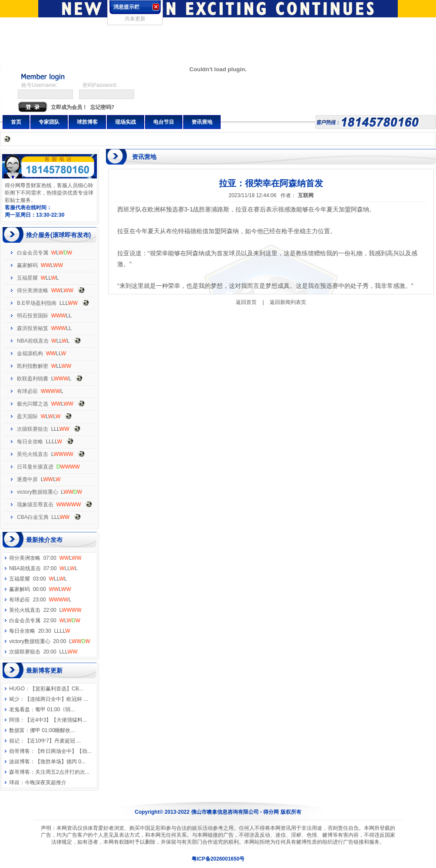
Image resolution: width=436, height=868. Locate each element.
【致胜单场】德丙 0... (60, 762)
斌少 (14, 699)
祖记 (14, 741)
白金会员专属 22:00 (45, 620)
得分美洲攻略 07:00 (45, 558)
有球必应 (27, 391)
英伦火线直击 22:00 (45, 610)
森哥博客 (20, 772)
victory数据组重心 (38, 492)
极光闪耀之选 (33, 404)
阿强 (14, 720)
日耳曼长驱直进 (35, 467)
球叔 (14, 782)
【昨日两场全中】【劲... (63, 751)
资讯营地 (202, 122)
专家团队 (49, 122)
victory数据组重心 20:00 (50, 641)
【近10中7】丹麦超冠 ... (53, 741)
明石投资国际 (33, 316)
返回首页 (246, 302)
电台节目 (164, 122)
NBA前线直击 (33, 341)
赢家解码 (27, 265)
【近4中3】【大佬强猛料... (56, 720)
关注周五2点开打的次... (62, 772)
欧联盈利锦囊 (33, 379)
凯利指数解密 (33, 366)
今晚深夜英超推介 (46, 782)
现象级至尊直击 (35, 505)
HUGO (17, 689)
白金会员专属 (33, 253)
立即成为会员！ (69, 107)
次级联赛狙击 (33, 429)
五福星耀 (27, 278)
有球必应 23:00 (40, 600)
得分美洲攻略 (33, 290)
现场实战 (126, 122)
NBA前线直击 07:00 (43, 568)
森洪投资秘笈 (33, 328)
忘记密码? (102, 107)
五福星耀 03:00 (38, 579)
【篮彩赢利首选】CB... (57, 689)
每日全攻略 (30, 442)
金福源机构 (30, 353)
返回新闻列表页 (288, 302)
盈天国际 (27, 416)
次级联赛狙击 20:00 (43, 652)
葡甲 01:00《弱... (55, 710)
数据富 (17, 730)
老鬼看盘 (20, 710)
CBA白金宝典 (33, 517)
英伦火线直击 (33, 454)
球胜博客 (87, 122)
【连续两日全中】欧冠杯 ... (56, 699)
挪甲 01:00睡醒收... (52, 730)
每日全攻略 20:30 (40, 631)
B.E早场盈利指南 (37, 303)
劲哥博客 (20, 751)
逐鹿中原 (27, 479)
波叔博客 (20, 762)
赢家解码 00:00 (40, 589)
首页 (16, 122)
